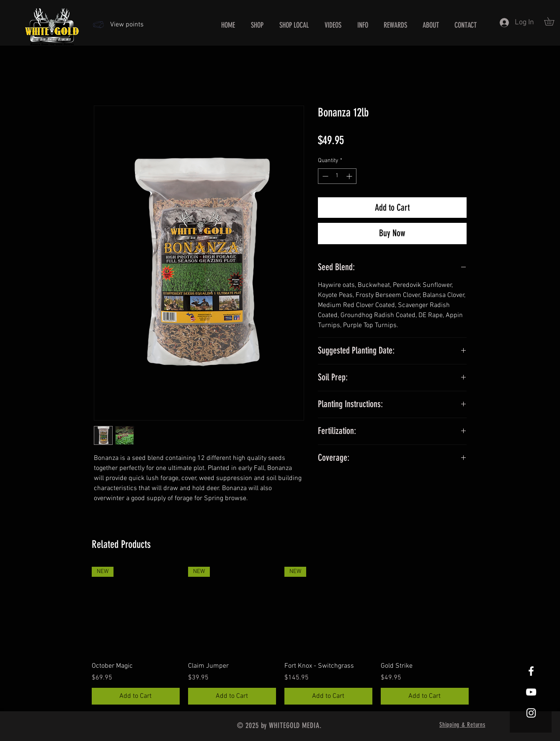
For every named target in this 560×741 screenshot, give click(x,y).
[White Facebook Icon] (531, 671)
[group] (280, 635)
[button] (363, 25)
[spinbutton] (337, 176)
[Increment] (350, 176)
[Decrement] (324, 176)
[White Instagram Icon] (531, 713)
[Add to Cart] (136, 696)
